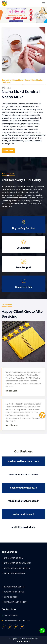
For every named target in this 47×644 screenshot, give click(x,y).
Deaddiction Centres (14, 592)
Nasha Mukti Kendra (13, 558)
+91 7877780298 (11, 615)
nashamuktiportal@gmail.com (17, 620)
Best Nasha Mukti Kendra (15, 602)
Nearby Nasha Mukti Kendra (17, 568)
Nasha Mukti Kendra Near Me (17, 563)
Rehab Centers (10, 597)
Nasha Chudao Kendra (14, 573)
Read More (8, 151)
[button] (4, 15)
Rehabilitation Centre (14, 587)
